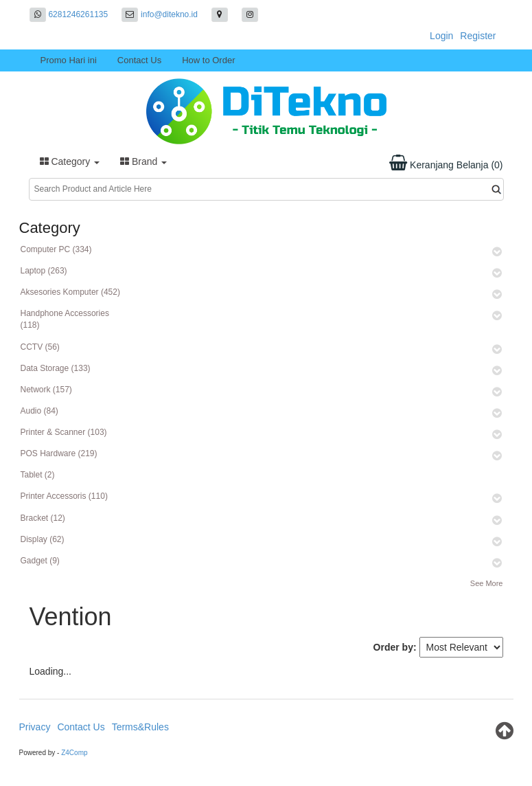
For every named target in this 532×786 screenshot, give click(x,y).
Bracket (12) (43, 518)
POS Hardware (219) (59, 453)
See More (487, 583)
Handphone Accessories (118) (65, 319)
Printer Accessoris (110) (64, 496)
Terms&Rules (140, 727)
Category (70, 161)
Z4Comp (74, 753)
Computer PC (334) (56, 249)
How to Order (208, 60)
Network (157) (46, 390)
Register (478, 36)
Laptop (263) (44, 271)
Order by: (395, 647)
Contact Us (139, 60)
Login (441, 36)
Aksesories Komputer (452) (70, 292)
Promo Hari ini (69, 60)
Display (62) (43, 539)
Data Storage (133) (56, 368)
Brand (143, 161)
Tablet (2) (38, 475)
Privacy (35, 727)
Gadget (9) (40, 561)
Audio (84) (39, 411)
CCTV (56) (40, 347)
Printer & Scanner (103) (64, 432)
